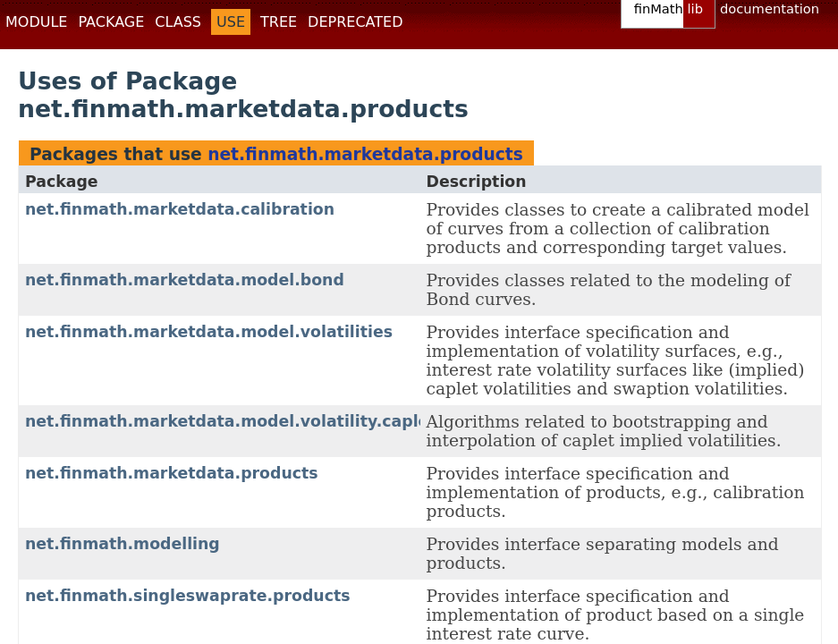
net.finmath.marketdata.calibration (180, 209)
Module (36, 22)
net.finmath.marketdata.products (365, 154)
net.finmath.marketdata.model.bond (185, 280)
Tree (279, 22)
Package (111, 22)
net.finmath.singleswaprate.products (188, 596)
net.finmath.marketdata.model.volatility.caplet (231, 421)
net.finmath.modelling (123, 544)
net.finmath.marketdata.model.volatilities (209, 332)
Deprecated (355, 22)
